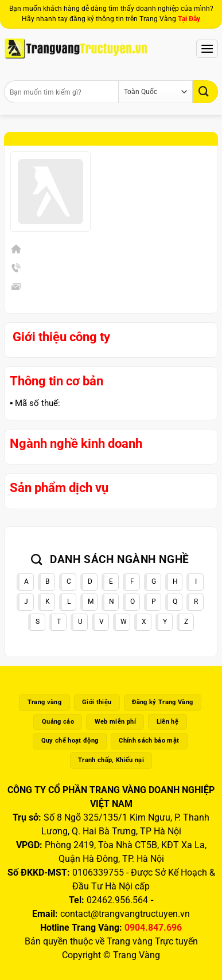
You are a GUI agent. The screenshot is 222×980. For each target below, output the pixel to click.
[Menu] (207, 48)
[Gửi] (205, 91)
